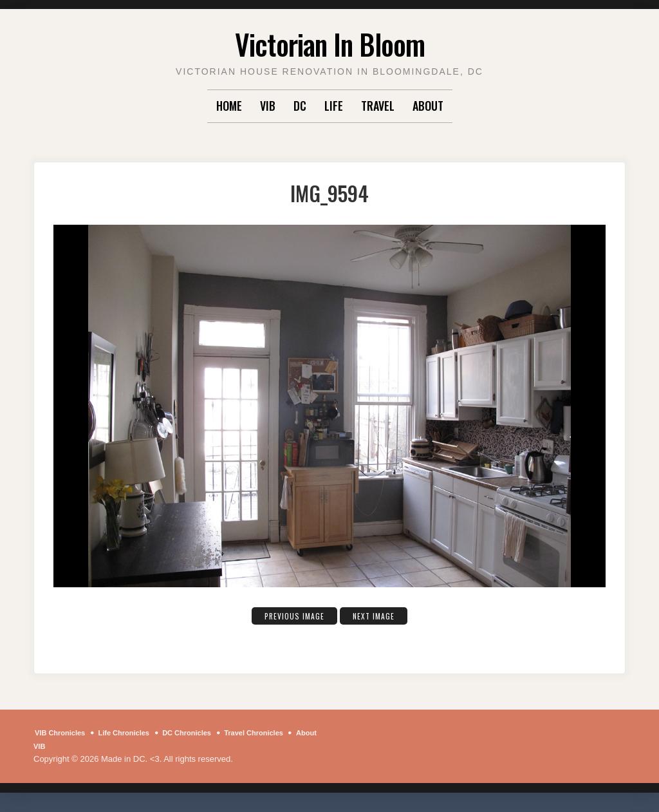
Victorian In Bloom (330, 42)
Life (334, 106)
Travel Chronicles (286, 732)
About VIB (67, 746)
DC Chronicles (210, 732)
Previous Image (289, 615)
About (428, 106)
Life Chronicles (138, 732)
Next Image (381, 615)
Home (229, 106)
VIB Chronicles (64, 732)
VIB (268, 106)
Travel (378, 106)
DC (300, 106)
